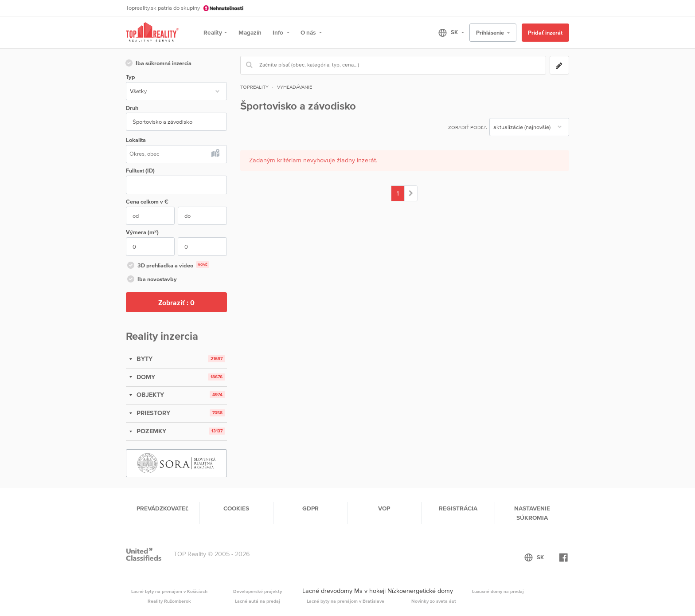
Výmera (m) (142, 232)
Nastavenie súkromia (532, 513)
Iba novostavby (151, 280)
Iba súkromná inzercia (158, 64)
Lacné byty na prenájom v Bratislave (346, 601)
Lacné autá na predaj (258, 601)
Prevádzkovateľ (162, 508)
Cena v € (147, 202)
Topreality (254, 87)
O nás (309, 32)
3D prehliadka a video (168, 266)
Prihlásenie (491, 33)
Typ (130, 77)
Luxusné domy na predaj (498, 591)
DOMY (145, 377)
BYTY (144, 359)
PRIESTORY (152, 413)
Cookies (236, 508)
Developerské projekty (258, 591)
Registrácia (458, 508)
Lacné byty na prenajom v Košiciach (169, 591)
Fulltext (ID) (140, 171)
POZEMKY (150, 431)
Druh (132, 108)
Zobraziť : (176, 302)
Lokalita (136, 140)
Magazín (250, 32)
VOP (384, 508)
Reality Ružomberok (169, 601)
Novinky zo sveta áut (434, 601)
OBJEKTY (149, 395)
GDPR (310, 508)
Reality (213, 32)
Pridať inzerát (545, 33)
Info (279, 32)
